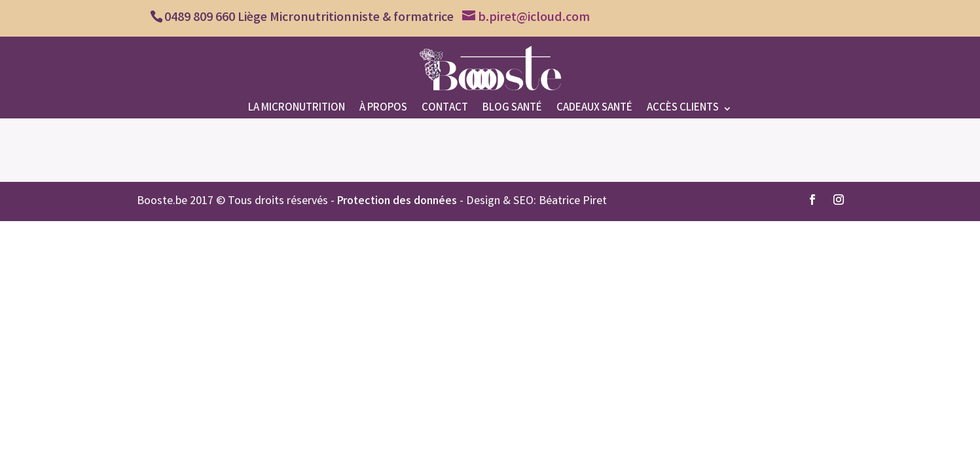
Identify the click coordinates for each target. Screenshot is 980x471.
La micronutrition (297, 110)
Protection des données (397, 201)
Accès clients (683, 110)
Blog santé (512, 110)
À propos (383, 110)
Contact (445, 110)
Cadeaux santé (594, 110)
